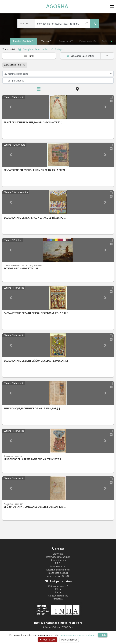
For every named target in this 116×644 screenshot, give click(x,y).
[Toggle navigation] (112, 6)
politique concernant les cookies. (77, 635)
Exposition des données (58, 569)
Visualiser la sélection (81, 56)
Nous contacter (58, 566)
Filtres (29, 56)
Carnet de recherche (58, 595)
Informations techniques (58, 556)
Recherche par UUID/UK (58, 575)
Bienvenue (58, 553)
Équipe (58, 592)
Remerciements (58, 559)
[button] (11, 106)
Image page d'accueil (58, 572)
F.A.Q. (58, 562)
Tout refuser (47, 640)
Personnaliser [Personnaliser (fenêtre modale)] (69, 640)
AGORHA (57, 6)
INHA (58, 588)
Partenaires (58, 598)
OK (103, 635)
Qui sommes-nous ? (58, 585)
